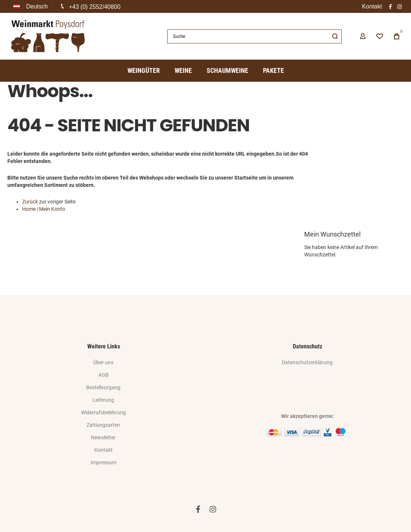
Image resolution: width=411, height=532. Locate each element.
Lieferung (103, 400)
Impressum (103, 462)
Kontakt (372, 6)
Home (29, 209)
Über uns (103, 362)
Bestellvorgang (103, 387)
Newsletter (103, 437)
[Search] (335, 36)
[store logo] (48, 36)
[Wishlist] (380, 36)
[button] (31, 6)
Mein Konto (52, 209)
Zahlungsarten (103, 425)
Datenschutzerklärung (307, 362)
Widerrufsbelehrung (103, 412)
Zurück (30, 202)
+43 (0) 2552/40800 (95, 7)
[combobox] (254, 36)
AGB (103, 375)
